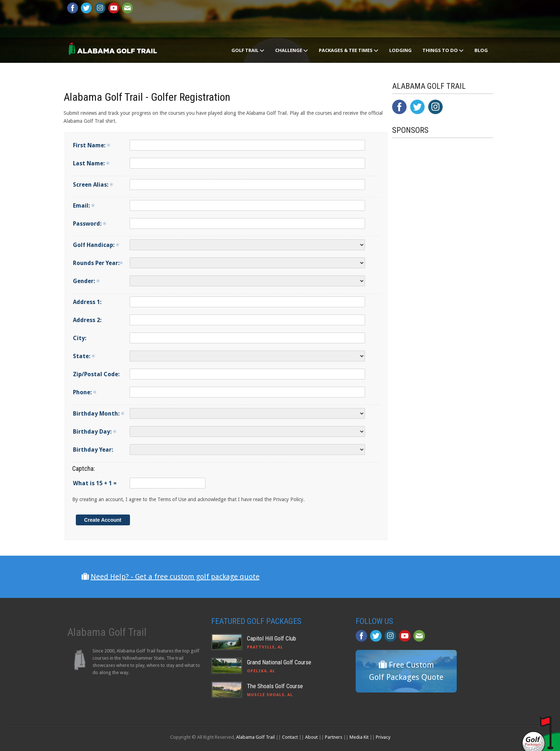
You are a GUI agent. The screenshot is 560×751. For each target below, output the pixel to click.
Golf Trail (248, 50)
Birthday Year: (93, 450)
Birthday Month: (99, 414)
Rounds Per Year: (98, 263)
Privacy (383, 737)
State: (84, 356)
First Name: (92, 145)
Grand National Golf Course (279, 662)
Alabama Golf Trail (255, 737)
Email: (84, 206)
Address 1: (87, 302)
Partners (334, 737)
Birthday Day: (95, 432)
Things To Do (443, 50)
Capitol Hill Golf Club (272, 638)
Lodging (400, 50)
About (311, 737)
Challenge (292, 50)
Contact (290, 737)
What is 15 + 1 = (95, 483)
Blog (481, 50)
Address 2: (87, 320)
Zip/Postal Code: (96, 374)
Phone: (85, 392)
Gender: (86, 281)
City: (80, 338)
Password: (90, 224)
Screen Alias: (93, 185)
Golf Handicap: (96, 245)
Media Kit (359, 737)
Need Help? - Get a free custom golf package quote (175, 577)
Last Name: (91, 163)
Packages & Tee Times (349, 50)
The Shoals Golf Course (275, 686)
